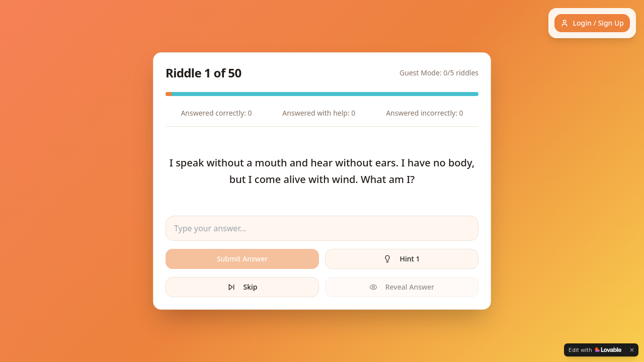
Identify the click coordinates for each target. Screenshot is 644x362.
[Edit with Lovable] (595, 350)
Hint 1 (401, 259)
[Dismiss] (632, 350)
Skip (243, 287)
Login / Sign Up (592, 23)
